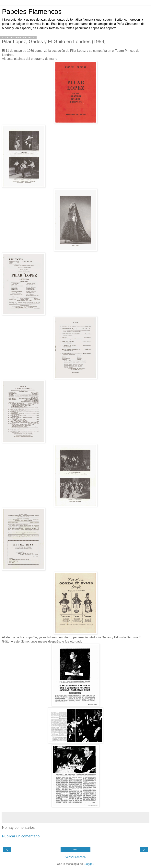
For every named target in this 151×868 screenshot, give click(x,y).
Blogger (89, 864)
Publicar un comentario (21, 836)
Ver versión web (75, 857)
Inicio (75, 850)
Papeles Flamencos (32, 12)
